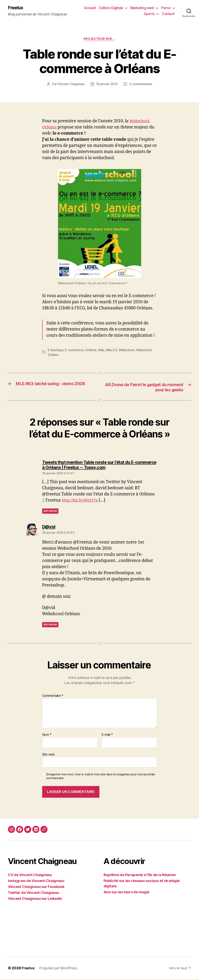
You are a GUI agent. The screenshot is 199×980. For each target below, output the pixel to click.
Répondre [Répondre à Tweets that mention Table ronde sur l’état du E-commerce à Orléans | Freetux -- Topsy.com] (50, 512)
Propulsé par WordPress (58, 969)
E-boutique (56, 351)
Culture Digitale (111, 8)
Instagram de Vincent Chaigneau (36, 882)
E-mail (107, 736)
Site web (48, 755)
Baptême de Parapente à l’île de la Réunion (140, 876)
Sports (149, 14)
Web (103, 351)
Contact (168, 14)
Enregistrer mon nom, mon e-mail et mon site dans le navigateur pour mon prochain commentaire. (101, 777)
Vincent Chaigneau (70, 85)
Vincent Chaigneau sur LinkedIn (35, 899)
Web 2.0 (114, 351)
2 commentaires (141, 85)
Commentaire (53, 697)
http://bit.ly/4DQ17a (81, 501)
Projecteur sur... (99, 40)
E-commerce (75, 351)
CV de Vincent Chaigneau (30, 876)
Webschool (130, 351)
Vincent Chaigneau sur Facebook (36, 887)
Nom (47, 736)
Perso (166, 8)
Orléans (92, 351)
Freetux (16, 8)
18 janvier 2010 (107, 85)
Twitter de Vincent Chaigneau (33, 893)
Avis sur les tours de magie (127, 893)
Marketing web (142, 8)
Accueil (90, 8)
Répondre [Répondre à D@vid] (50, 626)
